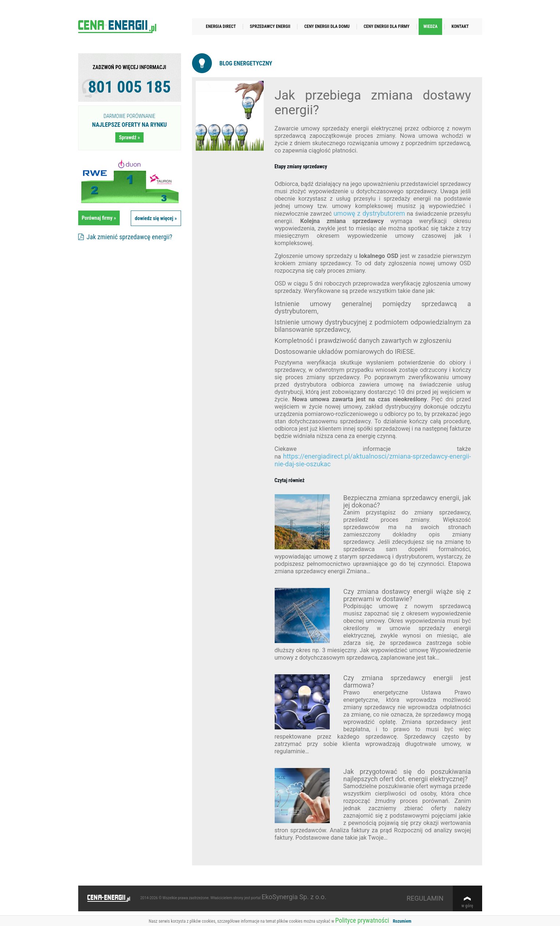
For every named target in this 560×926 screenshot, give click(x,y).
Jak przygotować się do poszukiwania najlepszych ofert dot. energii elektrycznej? (407, 775)
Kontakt (460, 26)
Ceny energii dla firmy (386, 26)
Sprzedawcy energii (270, 26)
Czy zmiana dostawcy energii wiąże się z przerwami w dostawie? (407, 595)
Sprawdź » (129, 137)
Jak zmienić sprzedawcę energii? (125, 237)
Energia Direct (221, 26)
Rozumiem (402, 921)
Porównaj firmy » (99, 218)
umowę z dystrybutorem (369, 213)
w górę (467, 906)
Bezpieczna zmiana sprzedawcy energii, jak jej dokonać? (407, 501)
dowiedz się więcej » (156, 218)
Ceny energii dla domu (327, 26)
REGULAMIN (425, 898)
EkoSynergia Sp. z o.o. (294, 897)
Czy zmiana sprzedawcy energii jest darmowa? (407, 681)
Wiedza (430, 26)
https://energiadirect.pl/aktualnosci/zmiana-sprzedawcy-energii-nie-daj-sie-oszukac (373, 460)
